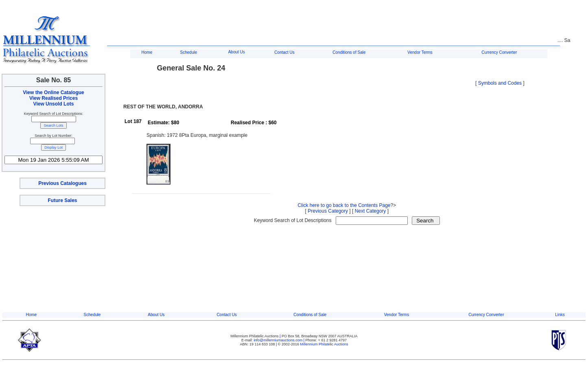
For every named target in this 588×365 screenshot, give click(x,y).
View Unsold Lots (54, 104)
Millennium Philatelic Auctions (324, 344)
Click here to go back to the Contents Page (344, 205)
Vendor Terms (420, 52)
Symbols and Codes (500, 83)
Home (147, 52)
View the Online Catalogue (53, 92)
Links (560, 315)
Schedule (189, 52)
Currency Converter (499, 52)
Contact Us (284, 52)
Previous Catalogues (62, 183)
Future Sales (62, 200)
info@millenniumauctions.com (279, 340)
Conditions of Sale (349, 52)
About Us (237, 52)
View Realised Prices (54, 98)
